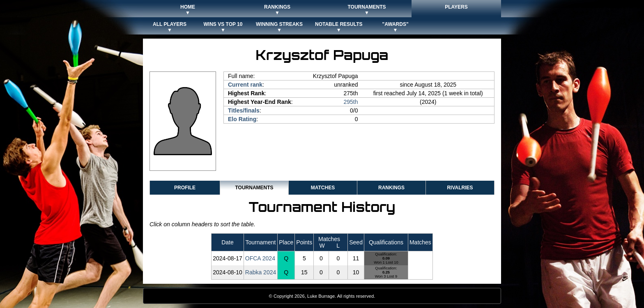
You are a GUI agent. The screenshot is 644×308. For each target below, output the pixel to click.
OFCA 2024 (260, 258)
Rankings (391, 188)
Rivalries (460, 188)
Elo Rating (242, 119)
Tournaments (254, 188)
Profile (185, 188)
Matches (323, 188)
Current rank (245, 85)
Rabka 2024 (261, 272)
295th (351, 102)
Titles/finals (244, 110)
